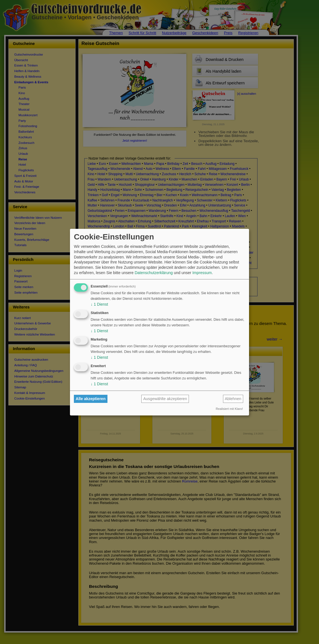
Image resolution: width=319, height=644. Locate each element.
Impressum (202, 273)
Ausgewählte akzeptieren (165, 399)
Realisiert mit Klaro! (229, 409)
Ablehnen (233, 399)
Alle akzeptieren (91, 399)
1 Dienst (99, 304)
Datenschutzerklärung (154, 273)
